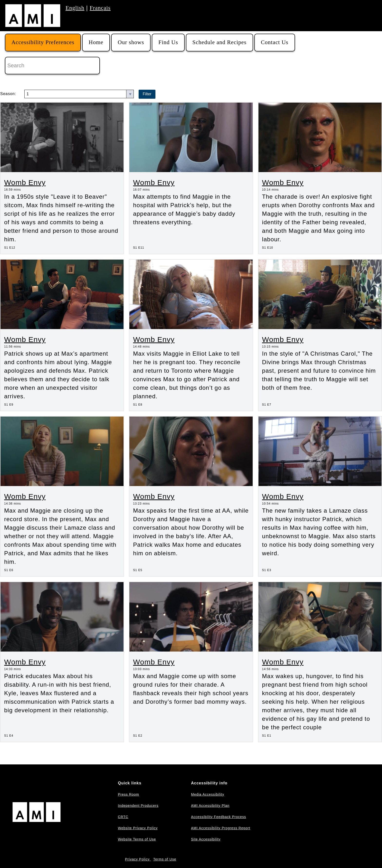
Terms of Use (165, 859)
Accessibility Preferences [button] (43, 42)
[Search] (52, 66)
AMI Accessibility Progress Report (221, 828)
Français (100, 8)
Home (96, 42)
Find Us (168, 42)
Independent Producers (138, 806)
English (75, 8)
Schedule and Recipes (220, 42)
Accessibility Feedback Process (219, 817)
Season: (8, 94)
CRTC (123, 817)
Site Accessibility (206, 839)
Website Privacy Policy (138, 828)
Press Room (129, 794)
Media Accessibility (208, 794)
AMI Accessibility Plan (210, 806)
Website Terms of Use (137, 839)
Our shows (131, 42)
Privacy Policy (138, 859)
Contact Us (275, 42)
